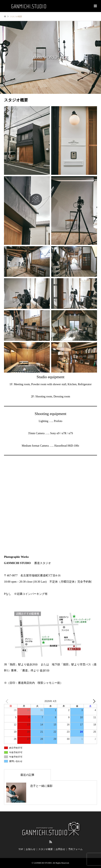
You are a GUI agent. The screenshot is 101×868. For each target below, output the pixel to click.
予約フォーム (75, 849)
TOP (21, 849)
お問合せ (60, 849)
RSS (51, 842)
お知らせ (31, 849)
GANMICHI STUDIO (43, 863)
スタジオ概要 (46, 849)
